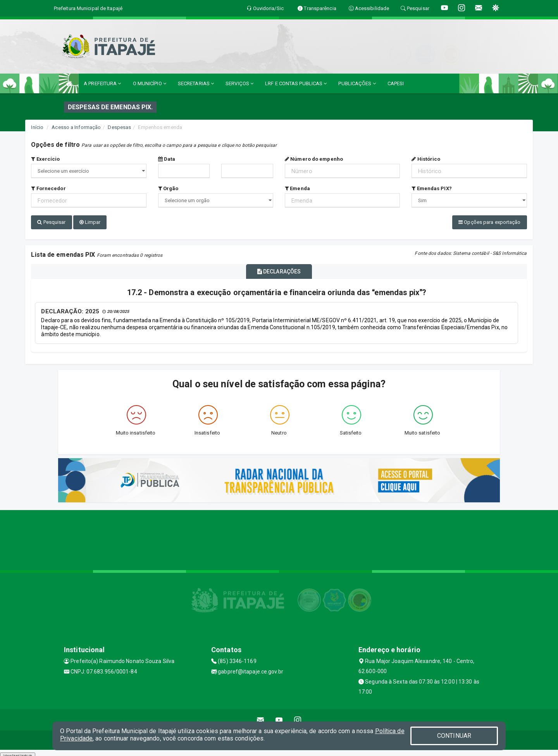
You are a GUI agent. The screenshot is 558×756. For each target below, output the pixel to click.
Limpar (90, 222)
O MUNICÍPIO (150, 83)
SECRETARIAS (196, 83)
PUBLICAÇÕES (357, 83)
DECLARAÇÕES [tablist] (279, 269)
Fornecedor (48, 188)
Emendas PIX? (431, 188)
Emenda (297, 188)
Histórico (426, 159)
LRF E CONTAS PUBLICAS (296, 83)
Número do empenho (314, 159)
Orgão (168, 188)
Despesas (119, 127)
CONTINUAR (454, 736)
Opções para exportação (489, 222)
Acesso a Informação (76, 127)
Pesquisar (51, 222)
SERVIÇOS (239, 83)
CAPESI (396, 83)
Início (37, 127)
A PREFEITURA (102, 83)
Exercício (45, 159)
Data (167, 159)
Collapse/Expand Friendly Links (18, 752)
